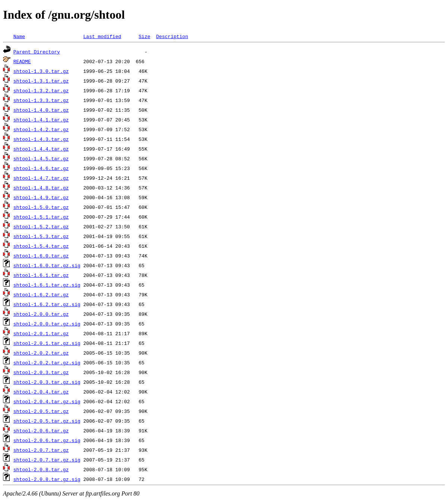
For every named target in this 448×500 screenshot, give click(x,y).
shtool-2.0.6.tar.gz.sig (47, 440)
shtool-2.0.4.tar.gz (41, 392)
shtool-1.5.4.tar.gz (41, 246)
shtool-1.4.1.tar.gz (41, 120)
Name (19, 36)
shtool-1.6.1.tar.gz (41, 275)
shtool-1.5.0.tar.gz (41, 207)
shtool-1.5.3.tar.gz (41, 236)
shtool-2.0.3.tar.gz (41, 372)
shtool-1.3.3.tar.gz (41, 100)
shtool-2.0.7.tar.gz (41, 450)
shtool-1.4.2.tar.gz (41, 129)
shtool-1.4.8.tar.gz (41, 188)
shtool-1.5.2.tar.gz (41, 226)
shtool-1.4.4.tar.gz (41, 149)
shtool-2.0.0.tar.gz (41, 314)
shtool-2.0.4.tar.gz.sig (47, 401)
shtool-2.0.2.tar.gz (41, 353)
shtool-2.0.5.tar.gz (41, 411)
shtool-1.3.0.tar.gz (41, 71)
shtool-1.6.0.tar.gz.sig (47, 265)
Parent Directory (37, 52)
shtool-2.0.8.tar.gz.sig (47, 479)
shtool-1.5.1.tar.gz (41, 217)
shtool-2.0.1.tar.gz (41, 333)
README (22, 61)
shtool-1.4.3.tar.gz (41, 139)
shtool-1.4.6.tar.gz (41, 168)
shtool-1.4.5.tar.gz (41, 158)
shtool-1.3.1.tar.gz (41, 81)
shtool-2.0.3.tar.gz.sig (47, 382)
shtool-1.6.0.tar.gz (41, 256)
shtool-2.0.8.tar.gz (41, 469)
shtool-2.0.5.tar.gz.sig (47, 421)
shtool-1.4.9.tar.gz (41, 197)
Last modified (102, 36)
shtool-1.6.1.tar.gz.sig (47, 285)
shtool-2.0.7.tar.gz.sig (47, 460)
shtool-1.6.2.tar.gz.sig (47, 304)
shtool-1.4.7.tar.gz (41, 178)
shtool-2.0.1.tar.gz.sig (47, 343)
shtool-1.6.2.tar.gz (41, 294)
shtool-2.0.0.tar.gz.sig (47, 324)
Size (144, 36)
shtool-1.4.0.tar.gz (41, 110)
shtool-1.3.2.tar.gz (41, 90)
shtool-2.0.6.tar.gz (41, 430)
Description (172, 36)
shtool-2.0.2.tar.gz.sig (47, 362)
